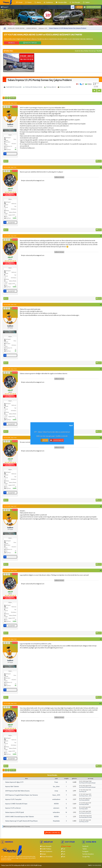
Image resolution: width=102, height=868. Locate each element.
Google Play (86, 857)
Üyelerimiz (48, 2)
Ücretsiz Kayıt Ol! (56, 440)
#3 (101, 236)
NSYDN (56, 804)
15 (66, 808)
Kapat (71, 425)
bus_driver (56, 786)
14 (66, 812)
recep (56, 791)
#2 (101, 167)
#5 (101, 369)
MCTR (11, 865)
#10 (100, 703)
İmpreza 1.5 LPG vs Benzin (13, 808)
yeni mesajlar (75, 2)
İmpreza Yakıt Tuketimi (12, 786)
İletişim (43, 854)
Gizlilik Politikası (46, 849)
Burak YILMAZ (88, 817)
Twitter (84, 849)
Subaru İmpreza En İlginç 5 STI (14, 782)
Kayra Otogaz (66, 846)
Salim (86, 809)
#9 (101, 639)
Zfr (86, 792)
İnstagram (85, 851)
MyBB (23, 865)
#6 (101, 438)
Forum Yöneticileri (46, 857)
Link (63, 849)
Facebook (85, 846)
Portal (19, 2)
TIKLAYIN (99, 51)
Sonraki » (13, 98)
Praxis (56, 782)
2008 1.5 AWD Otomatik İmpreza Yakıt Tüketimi (20, 817)
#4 (101, 305)
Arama (38, 2)
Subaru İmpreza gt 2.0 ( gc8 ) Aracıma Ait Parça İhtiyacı (21, 821)
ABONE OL (11, 43)
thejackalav (56, 821)
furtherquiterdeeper (90, 783)
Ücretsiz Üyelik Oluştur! (92, 7)
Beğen (77, 84)
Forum (28, 2)
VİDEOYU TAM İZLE (30, 43)
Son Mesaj (82, 783)
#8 (101, 570)
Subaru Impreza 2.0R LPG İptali (15, 812)
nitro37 (87, 822)
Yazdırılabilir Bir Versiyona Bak (14, 87)
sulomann (56, 808)
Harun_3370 (56, 795)
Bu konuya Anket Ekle (66, 87)
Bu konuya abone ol (51, 87)
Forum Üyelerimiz (46, 851)
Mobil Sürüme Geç (53, 833)
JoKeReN (87, 800)
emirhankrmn (56, 799)
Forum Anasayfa (46, 846)
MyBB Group (38, 865)
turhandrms (56, 812)
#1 (101, 103)
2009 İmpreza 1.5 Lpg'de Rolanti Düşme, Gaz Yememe (22, 795)
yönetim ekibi (61, 2)
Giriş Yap (79, 7)
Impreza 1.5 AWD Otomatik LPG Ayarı (16, 804)
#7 (101, 506)
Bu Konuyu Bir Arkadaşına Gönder (34, 87)
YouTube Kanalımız (88, 854)
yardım (86, 2)
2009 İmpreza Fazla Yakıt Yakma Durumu (17, 791)
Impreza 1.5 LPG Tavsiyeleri (13, 799)
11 (66, 782)
